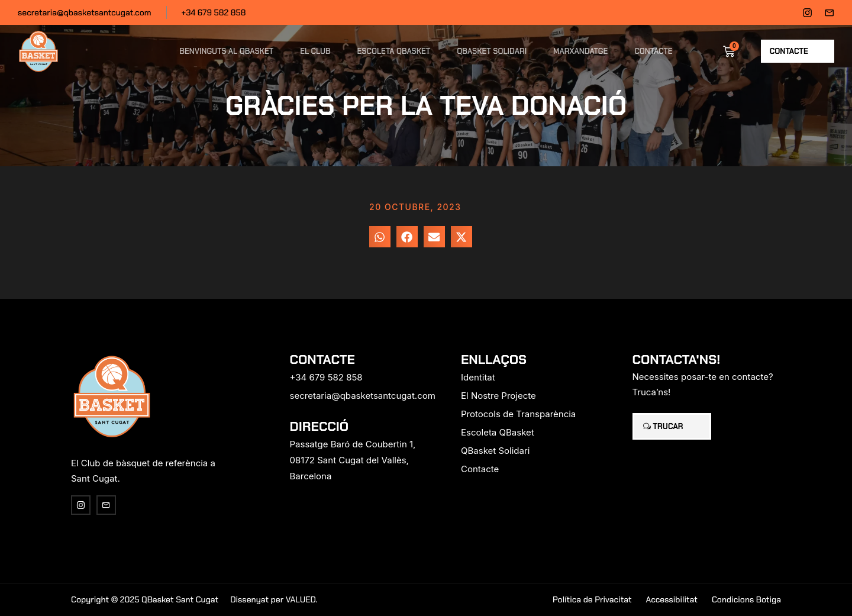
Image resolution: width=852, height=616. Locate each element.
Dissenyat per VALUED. (274, 599)
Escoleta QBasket (394, 51)
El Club (315, 51)
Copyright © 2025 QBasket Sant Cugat (145, 599)
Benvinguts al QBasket (226, 51)
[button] (380, 237)
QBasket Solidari (492, 51)
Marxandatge (580, 51)
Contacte (653, 51)
